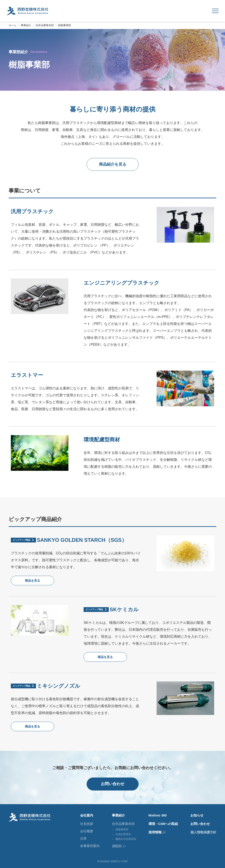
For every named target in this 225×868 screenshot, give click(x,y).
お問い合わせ (113, 784)
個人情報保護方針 (203, 832)
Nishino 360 (158, 815)
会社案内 (87, 815)
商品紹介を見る (113, 164)
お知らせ (197, 815)
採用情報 (155, 832)
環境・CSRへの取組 (163, 824)
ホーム (13, 25)
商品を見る (32, 581)
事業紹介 (26, 25)
